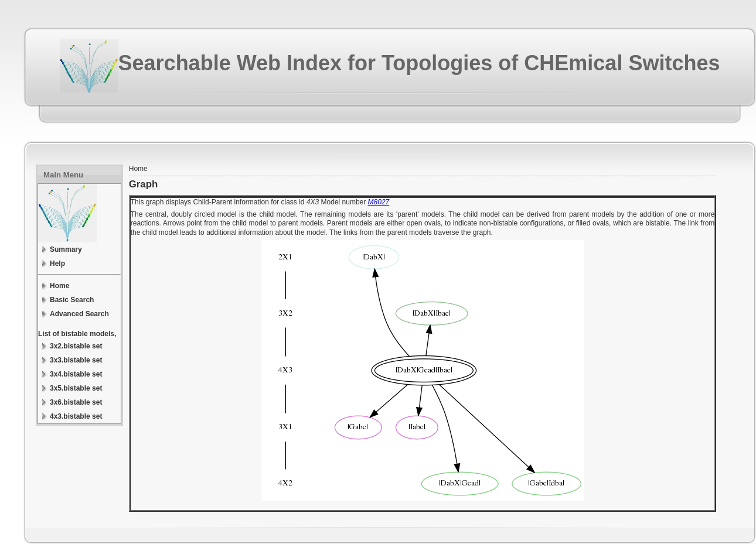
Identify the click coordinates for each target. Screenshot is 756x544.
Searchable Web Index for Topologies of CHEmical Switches (419, 63)
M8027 (379, 202)
